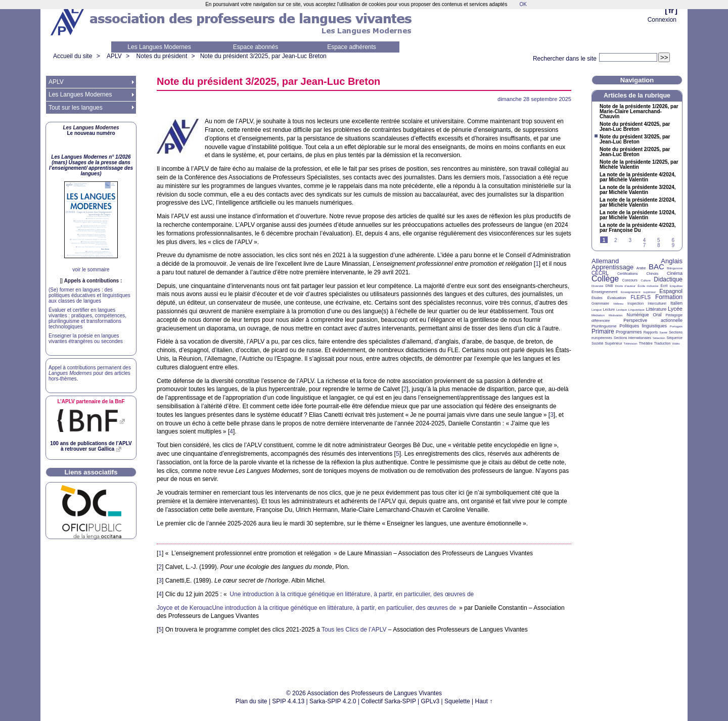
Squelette (457, 701)
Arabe (641, 268)
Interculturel (657, 303)
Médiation (598, 315)
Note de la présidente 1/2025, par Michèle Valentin (639, 165)
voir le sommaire (91, 270)
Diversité (597, 286)
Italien (676, 303)
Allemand (605, 261)
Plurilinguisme (604, 326)
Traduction (663, 343)
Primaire (603, 331)
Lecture (609, 309)
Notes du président (162, 56)
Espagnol (671, 291)
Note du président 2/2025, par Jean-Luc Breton (635, 152)
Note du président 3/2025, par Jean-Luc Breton (263, 56)
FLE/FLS (640, 297)
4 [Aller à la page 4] (645, 240)
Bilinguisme (675, 268)
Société (597, 343)
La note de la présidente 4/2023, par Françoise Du (638, 228)
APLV (114, 56)
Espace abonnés (256, 47)
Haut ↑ (484, 701)
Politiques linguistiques (643, 326)
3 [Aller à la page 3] (630, 240)
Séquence (674, 338)
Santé (663, 332)
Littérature (656, 309)
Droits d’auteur (625, 286)
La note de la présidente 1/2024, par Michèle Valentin (638, 215)
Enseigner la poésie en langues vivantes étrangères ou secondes (86, 339)
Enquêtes (676, 286)
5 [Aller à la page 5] (659, 240)
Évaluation (617, 298)
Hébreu (618, 304)
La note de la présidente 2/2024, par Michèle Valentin (638, 203)
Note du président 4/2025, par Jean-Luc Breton (635, 127)
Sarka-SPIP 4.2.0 (333, 701)
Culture (645, 280)
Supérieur (613, 343)
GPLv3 (430, 701)
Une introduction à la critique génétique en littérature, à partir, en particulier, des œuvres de (352, 594)
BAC (656, 267)
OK (523, 4)
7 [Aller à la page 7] (645, 245)
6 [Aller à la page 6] (673, 240)
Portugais (676, 326)
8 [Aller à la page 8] (659, 245)
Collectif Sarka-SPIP (389, 701)
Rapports (651, 332)
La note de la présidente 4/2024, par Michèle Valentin (638, 177)
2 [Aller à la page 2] (616, 240)
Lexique (622, 310)
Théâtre (646, 343)
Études (597, 298)
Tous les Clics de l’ (354, 630)
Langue (597, 310)
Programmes (629, 332)
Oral (657, 315)
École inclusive (648, 286)
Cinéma (675, 273)
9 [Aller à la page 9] (673, 245)
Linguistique (636, 310)
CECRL (600, 273)
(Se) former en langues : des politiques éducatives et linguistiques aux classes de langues (89, 295)
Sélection (659, 338)
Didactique (668, 279)
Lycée (675, 309)
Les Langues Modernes (159, 47)
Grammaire (600, 303)
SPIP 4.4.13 (288, 701)
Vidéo (676, 344)
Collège (605, 279)
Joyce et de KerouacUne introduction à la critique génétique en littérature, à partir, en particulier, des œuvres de (306, 608)
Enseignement (604, 292)
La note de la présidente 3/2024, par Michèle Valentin (638, 190)
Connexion (662, 20)
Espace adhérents (352, 47)
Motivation (616, 315)
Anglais (672, 261)
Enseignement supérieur (638, 292)
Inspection (635, 303)
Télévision (631, 344)
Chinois (652, 274)
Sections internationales (632, 338)
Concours (630, 280)
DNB (609, 286)
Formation (669, 297)
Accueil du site (73, 56)
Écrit (664, 286)
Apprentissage (612, 267)
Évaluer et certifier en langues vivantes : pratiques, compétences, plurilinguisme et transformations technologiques (87, 318)
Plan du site (252, 701)
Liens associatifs (91, 472)
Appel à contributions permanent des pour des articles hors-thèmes (90, 373)
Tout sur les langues (76, 108)
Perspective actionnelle (653, 320)
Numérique (638, 315)
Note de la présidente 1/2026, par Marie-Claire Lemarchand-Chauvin (639, 112)
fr (671, 10)
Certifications (627, 274)
